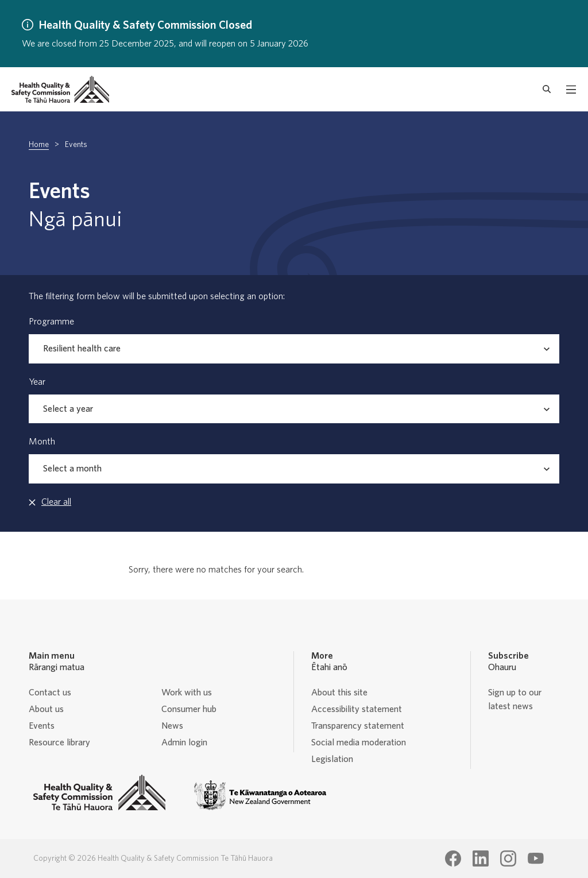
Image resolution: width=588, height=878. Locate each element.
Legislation (332, 759)
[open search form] (547, 90)
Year (37, 382)
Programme (51, 322)
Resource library (59, 742)
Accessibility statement (357, 709)
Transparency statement (358, 726)
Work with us (187, 693)
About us (46, 709)
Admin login (184, 742)
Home (39, 145)
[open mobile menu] (571, 90)
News (172, 726)
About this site (339, 693)
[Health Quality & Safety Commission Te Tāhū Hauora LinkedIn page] (481, 858)
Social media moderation (359, 742)
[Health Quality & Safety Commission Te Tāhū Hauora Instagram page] (508, 858)
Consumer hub (189, 709)
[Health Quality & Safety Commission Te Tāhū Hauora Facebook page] (453, 858)
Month (42, 442)
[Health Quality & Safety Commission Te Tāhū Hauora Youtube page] (536, 858)
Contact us (50, 693)
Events (42, 726)
